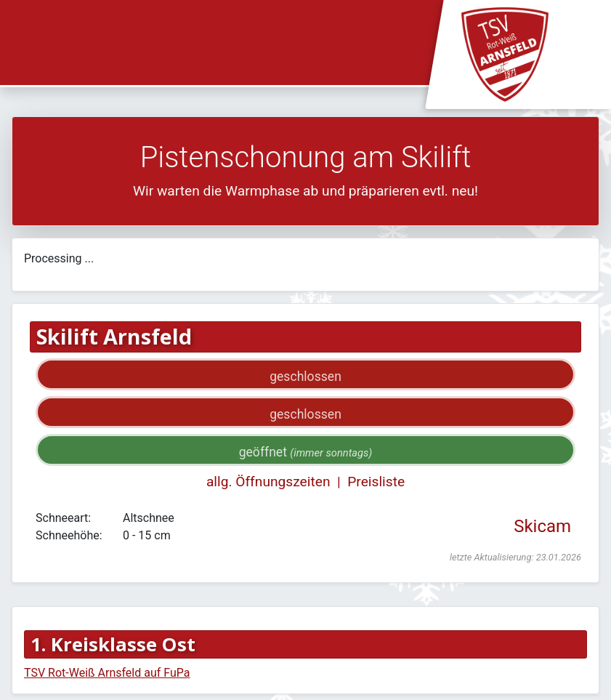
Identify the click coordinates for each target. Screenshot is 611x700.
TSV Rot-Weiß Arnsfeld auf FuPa (107, 673)
